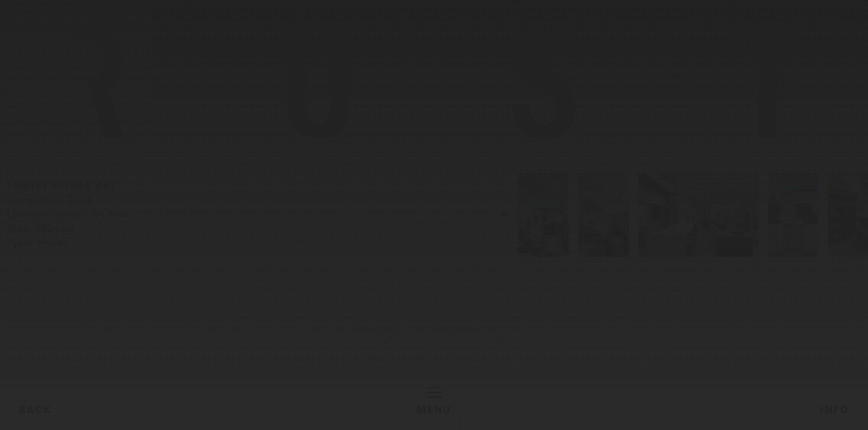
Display (33, 416)
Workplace (174, 416)
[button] (754, 250)
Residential (98, 416)
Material (753, 416)
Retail (232, 416)
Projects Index (675, 416)
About (804, 416)
